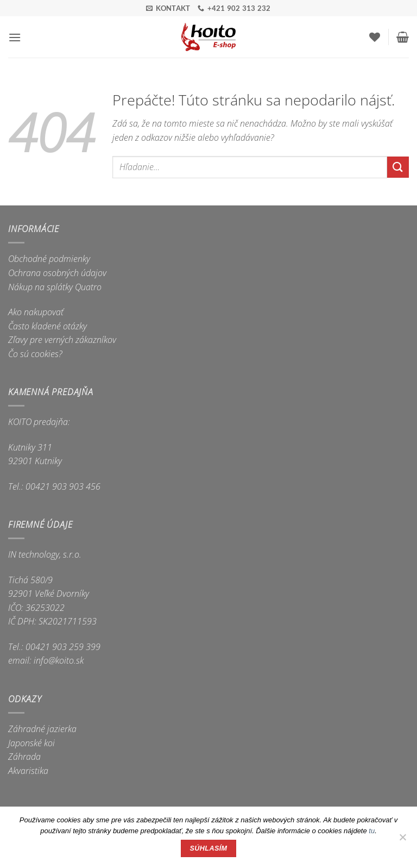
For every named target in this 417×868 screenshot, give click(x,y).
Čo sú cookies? (35, 354)
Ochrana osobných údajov (57, 273)
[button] (15, 37)
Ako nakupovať (36, 312)
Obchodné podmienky (49, 259)
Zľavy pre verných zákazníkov (62, 340)
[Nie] (402, 840)
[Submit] (398, 167)
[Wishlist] (375, 37)
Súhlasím (209, 848)
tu (372, 831)
